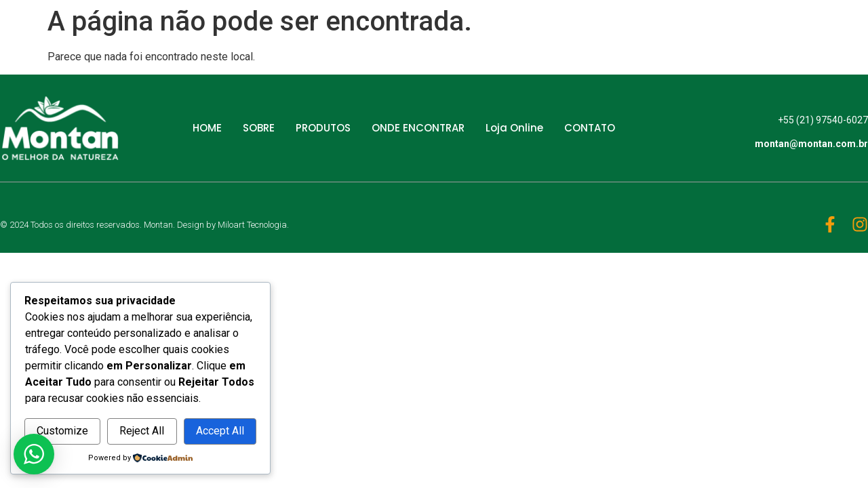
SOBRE (259, 128)
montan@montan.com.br (811, 144)
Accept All (220, 431)
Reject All (142, 431)
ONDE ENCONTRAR (418, 128)
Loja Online (514, 128)
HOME (207, 128)
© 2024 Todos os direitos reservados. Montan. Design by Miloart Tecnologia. (144, 225)
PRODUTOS (323, 128)
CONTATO (590, 128)
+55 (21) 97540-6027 (823, 120)
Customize (62, 431)
